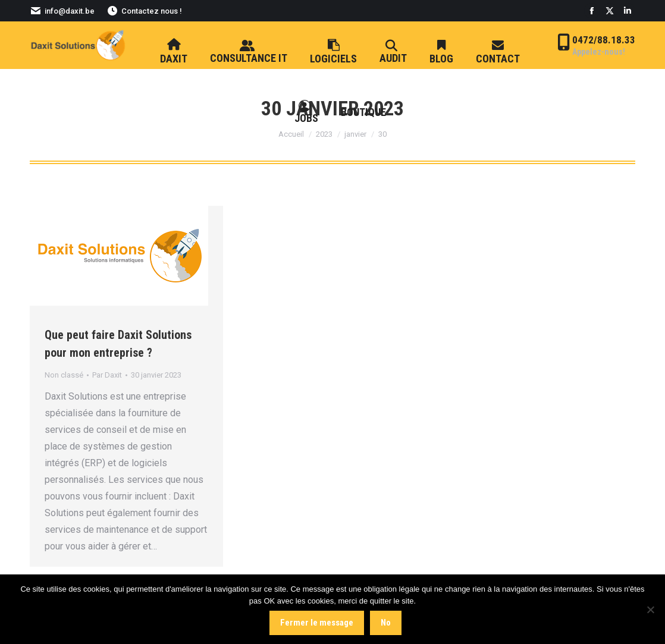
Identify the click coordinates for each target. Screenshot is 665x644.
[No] (650, 610)
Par (107, 375)
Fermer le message (317, 623)
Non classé (64, 375)
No (386, 623)
